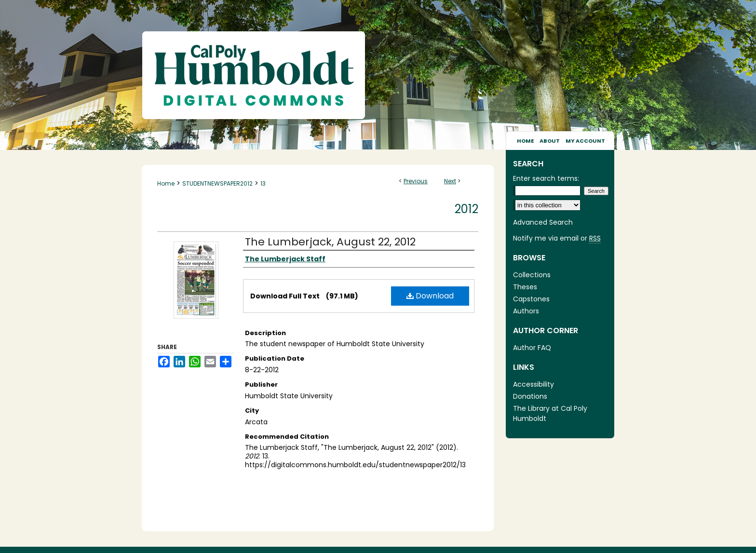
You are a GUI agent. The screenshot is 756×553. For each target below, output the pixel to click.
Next (450, 181)
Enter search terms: (546, 178)
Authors (526, 311)
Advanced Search (543, 222)
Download (430, 296)
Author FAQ (532, 348)
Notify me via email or (557, 238)
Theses (525, 287)
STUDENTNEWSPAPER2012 (217, 183)
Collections (532, 275)
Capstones (531, 299)
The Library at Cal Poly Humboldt (550, 413)
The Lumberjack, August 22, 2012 (330, 242)
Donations (530, 396)
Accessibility (533, 384)
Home (166, 183)
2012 (466, 209)
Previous (416, 181)
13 (263, 183)
